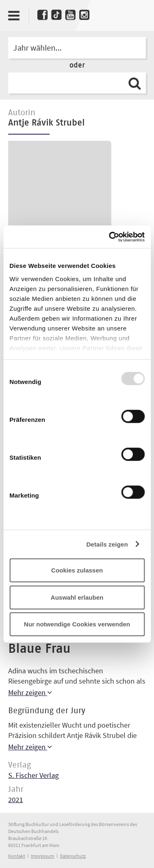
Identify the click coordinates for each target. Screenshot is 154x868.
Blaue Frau (39, 649)
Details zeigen (107, 544)
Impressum (43, 856)
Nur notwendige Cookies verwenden (77, 624)
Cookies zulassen (77, 570)
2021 (16, 799)
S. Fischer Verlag (33, 775)
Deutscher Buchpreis (137, 13)
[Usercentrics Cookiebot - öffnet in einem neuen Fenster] (110, 237)
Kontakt (17, 856)
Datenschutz (73, 856)
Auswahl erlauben (77, 597)
